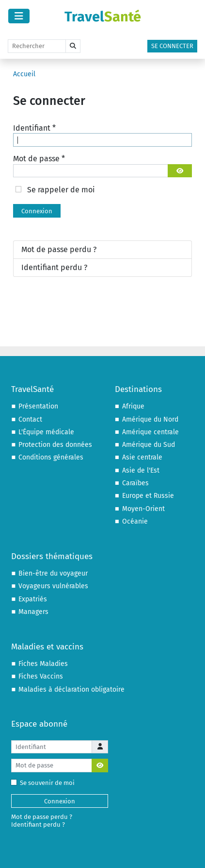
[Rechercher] (37, 46)
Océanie (135, 521)
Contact (30, 419)
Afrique (133, 406)
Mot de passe (39, 159)
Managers (33, 612)
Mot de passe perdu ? (59, 249)
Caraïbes (135, 483)
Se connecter (172, 46)
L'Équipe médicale (46, 432)
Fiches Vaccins (41, 676)
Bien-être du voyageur (53, 573)
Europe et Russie (148, 496)
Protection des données (55, 445)
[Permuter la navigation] (19, 16)
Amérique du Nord (150, 419)
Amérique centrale (150, 432)
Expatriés (33, 599)
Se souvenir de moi (45, 783)
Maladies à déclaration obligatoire (71, 689)
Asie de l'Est (141, 470)
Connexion (37, 211)
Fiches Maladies (43, 664)
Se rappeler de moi (61, 190)
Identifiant (34, 128)
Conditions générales (51, 457)
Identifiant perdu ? (54, 267)
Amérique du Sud (149, 445)
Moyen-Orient (143, 509)
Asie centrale (142, 457)
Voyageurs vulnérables (53, 586)
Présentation (38, 406)
